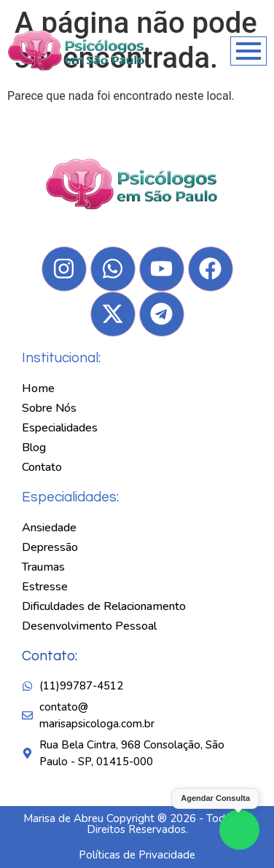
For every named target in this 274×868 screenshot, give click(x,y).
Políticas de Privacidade (137, 855)
